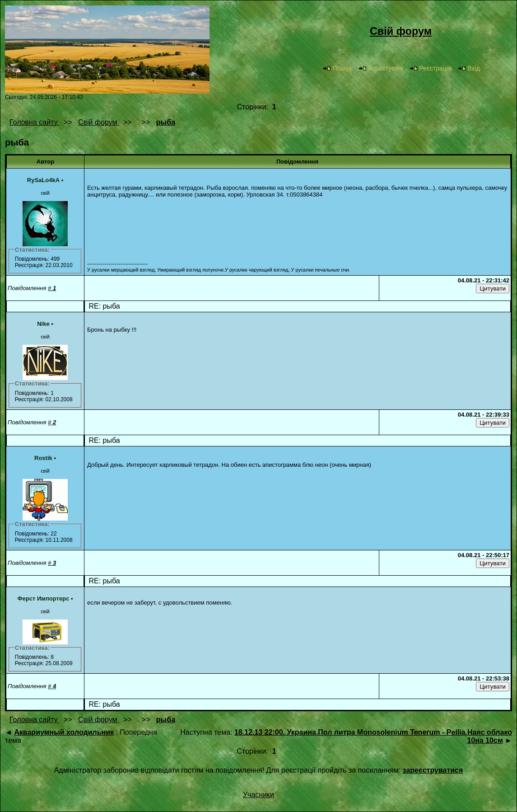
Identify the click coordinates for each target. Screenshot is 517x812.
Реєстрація (430, 68)
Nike (43, 324)
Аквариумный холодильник (64, 732)
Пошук (337, 68)
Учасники (258, 795)
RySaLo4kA (43, 180)
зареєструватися (433, 770)
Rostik (43, 458)
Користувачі (381, 68)
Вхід (469, 68)
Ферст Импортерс (44, 598)
